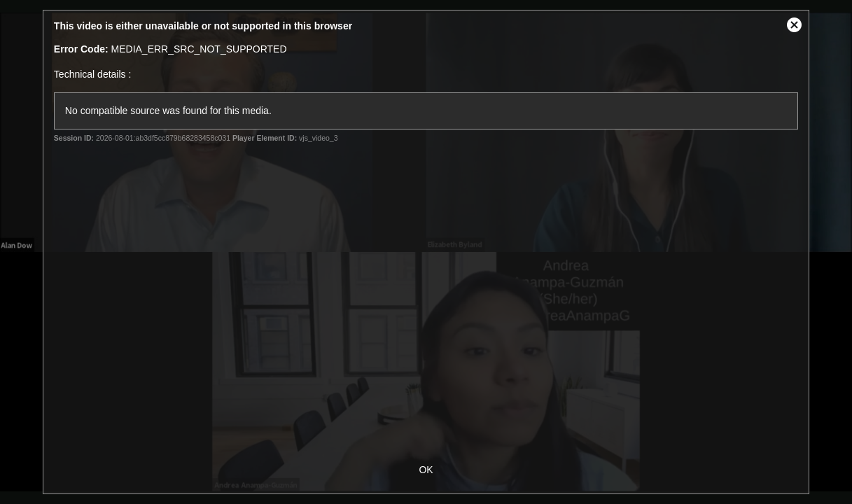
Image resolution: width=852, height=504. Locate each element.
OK (426, 470)
